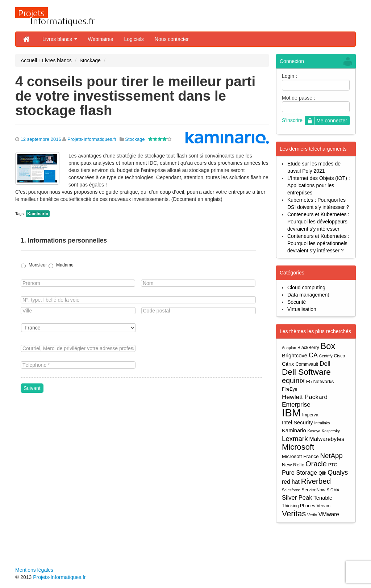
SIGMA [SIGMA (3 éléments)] (333, 490)
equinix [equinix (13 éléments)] (293, 381)
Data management (308, 295)
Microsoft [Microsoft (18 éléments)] (298, 447)
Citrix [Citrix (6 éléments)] (288, 364)
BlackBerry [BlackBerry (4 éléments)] (308, 348)
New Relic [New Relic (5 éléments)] (293, 465)
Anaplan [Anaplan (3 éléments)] (289, 348)
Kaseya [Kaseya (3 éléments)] (314, 431)
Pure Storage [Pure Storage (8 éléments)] (299, 472)
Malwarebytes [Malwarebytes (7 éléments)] (327, 439)
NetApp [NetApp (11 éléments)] (332, 456)
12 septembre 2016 (41, 139)
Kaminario (38, 214)
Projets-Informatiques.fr (92, 139)
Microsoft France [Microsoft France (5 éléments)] (300, 456)
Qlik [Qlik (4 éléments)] (322, 473)
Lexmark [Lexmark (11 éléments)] (295, 439)
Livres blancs (60, 39)
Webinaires (101, 39)
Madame (65, 265)
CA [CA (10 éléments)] (313, 355)
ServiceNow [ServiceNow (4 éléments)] (313, 490)
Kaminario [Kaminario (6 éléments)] (294, 430)
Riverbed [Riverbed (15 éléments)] (316, 481)
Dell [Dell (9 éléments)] (325, 364)
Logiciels (134, 39)
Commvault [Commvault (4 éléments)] (307, 364)
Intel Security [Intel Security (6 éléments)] (297, 423)
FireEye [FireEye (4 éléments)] (289, 389)
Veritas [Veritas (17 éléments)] (294, 514)
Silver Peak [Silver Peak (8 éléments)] (297, 497)
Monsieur (38, 265)
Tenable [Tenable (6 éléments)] (323, 498)
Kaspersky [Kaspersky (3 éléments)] (331, 431)
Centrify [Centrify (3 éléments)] (326, 356)
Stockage (90, 60)
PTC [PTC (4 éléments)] (333, 465)
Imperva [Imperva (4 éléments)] (310, 415)
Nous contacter (172, 39)
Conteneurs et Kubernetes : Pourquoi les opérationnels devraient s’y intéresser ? (318, 243)
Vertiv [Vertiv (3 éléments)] (312, 515)
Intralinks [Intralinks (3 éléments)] (322, 423)
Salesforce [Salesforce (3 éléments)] (291, 490)
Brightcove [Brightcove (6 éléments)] (295, 356)
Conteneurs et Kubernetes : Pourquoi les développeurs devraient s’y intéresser (318, 222)
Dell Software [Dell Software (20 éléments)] (306, 372)
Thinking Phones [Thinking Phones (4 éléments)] (299, 506)
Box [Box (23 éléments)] (328, 346)
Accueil (29, 60)
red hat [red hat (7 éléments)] (291, 482)
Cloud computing (306, 287)
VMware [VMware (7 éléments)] (329, 514)
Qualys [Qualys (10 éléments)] (338, 472)
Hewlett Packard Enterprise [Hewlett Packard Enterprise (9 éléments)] (305, 401)
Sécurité (297, 302)
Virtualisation (302, 309)
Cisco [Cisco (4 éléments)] (339, 356)
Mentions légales (34, 570)
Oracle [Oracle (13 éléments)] (316, 464)
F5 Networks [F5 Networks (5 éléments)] (320, 381)
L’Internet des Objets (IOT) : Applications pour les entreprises (319, 185)
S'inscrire (292, 120)
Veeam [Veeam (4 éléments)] (324, 506)
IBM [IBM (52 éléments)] (291, 413)
